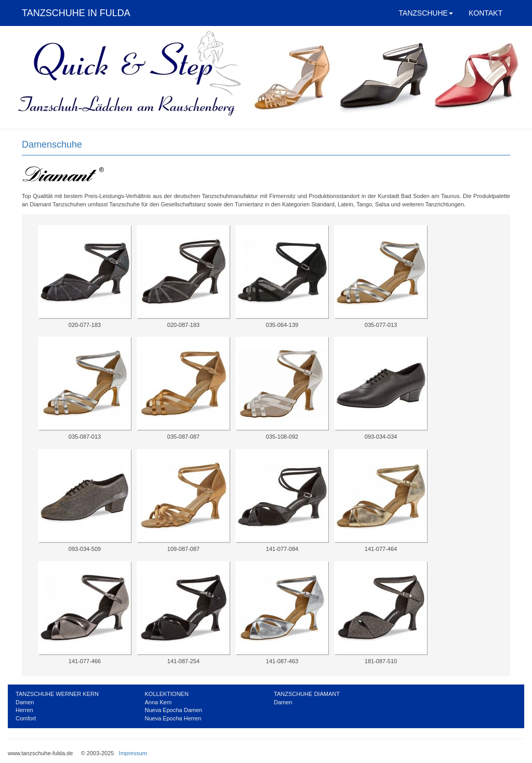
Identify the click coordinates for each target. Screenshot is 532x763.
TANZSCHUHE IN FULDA (76, 13)
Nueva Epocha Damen (174, 710)
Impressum (133, 753)
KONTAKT (486, 13)
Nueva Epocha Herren (173, 718)
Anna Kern (158, 702)
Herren (24, 710)
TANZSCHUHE (426, 13)
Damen (25, 702)
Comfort (26, 718)
